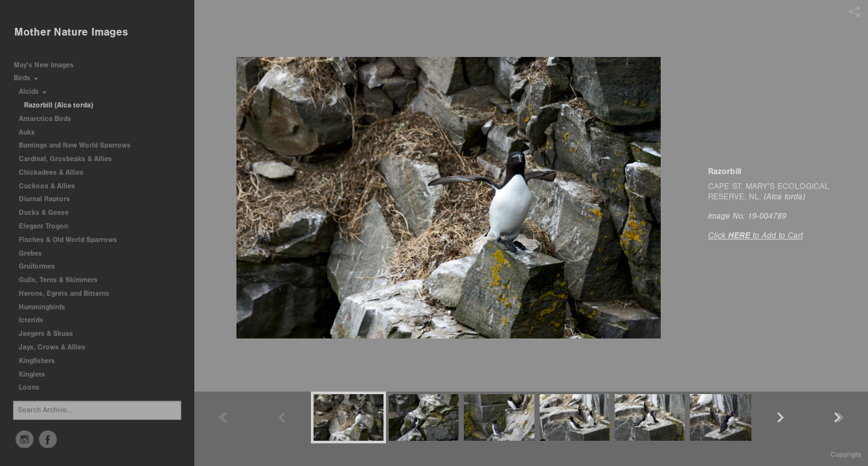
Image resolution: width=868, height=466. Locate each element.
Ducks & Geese (48, 213)
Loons (29, 387)
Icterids (31, 320)
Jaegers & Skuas (51, 334)
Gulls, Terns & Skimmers (63, 280)
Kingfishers (41, 361)
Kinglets (32, 374)
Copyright (846, 455)
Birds (27, 78)
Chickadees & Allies (56, 172)
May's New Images (44, 65)
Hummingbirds (47, 307)
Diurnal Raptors (49, 199)
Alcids (33, 92)
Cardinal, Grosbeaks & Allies (65, 159)
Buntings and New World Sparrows (79, 145)
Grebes (35, 253)
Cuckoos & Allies (51, 186)
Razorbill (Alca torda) (59, 105)
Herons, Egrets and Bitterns (69, 294)
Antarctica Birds (50, 119)
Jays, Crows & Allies (52, 347)
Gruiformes (41, 266)
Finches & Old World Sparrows (68, 240)
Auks (31, 132)
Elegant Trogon (43, 226)
